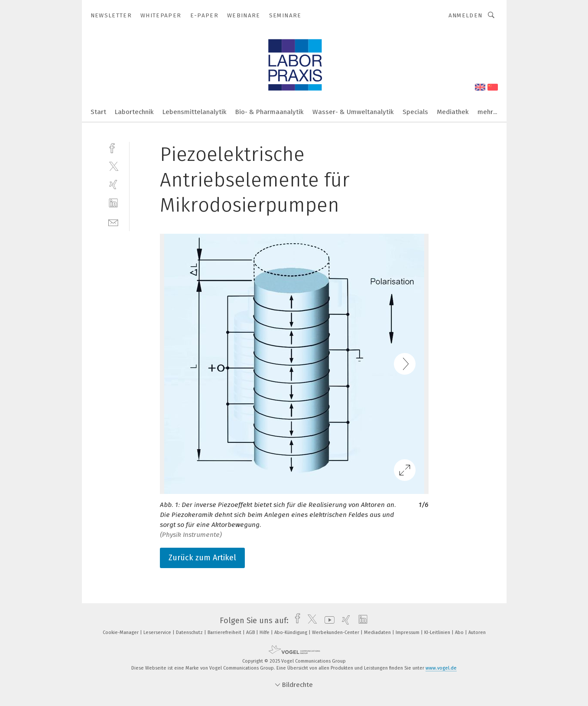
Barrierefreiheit (225, 632)
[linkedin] (113, 203)
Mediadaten (378, 632)
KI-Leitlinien (438, 632)
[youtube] (327, 621)
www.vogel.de (441, 668)
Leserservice (158, 632)
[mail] (113, 222)
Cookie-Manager (121, 632)
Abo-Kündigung (291, 632)
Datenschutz (190, 632)
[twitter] (113, 166)
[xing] (113, 185)
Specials (415, 112)
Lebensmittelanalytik (195, 112)
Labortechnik (134, 112)
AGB (251, 632)
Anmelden (466, 15)
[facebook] (113, 147)
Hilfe (265, 632)
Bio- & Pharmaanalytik (270, 112)
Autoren (477, 632)
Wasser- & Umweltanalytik (353, 112)
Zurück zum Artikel (202, 558)
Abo (460, 632)
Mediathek (453, 112)
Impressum (408, 632)
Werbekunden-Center (336, 632)
